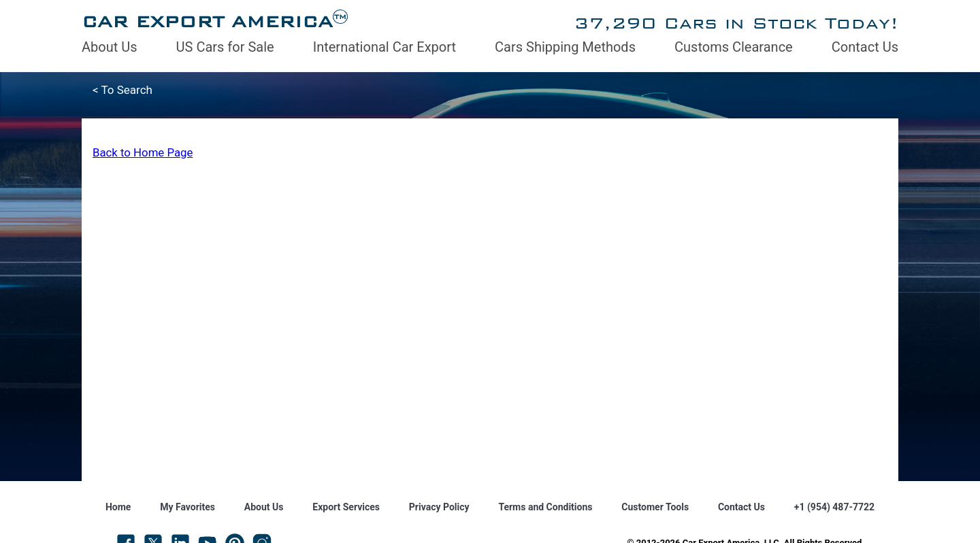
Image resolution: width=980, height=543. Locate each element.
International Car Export (385, 47)
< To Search (122, 90)
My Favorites (187, 507)
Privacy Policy (439, 507)
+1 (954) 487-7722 (834, 507)
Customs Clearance (734, 47)
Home (118, 507)
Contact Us (865, 47)
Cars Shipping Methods (565, 47)
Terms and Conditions (545, 507)
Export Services (346, 507)
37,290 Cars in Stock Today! (736, 23)
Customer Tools (655, 507)
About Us (110, 47)
